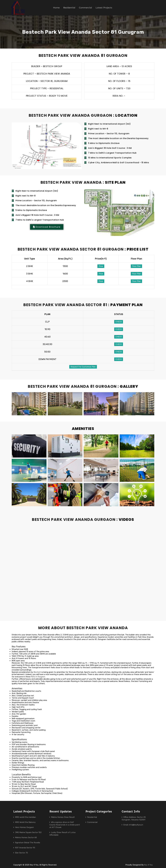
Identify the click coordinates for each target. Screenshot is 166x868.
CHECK (119, 322)
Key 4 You (148, 865)
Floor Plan (136, 266)
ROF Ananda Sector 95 (25, 848)
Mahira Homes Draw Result (63, 817)
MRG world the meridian (25, 817)
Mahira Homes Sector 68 (26, 837)
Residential (69, 8)
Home (56, 8)
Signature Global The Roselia (27, 843)
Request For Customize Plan (83, 367)
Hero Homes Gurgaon (24, 827)
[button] (47, 227)
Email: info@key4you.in (133, 825)
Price (101, 266)
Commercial (85, 8)
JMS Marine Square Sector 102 (28, 832)
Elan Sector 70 (21, 853)
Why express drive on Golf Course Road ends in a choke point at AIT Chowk (65, 825)
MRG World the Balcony (25, 822)
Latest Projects (104, 8)
